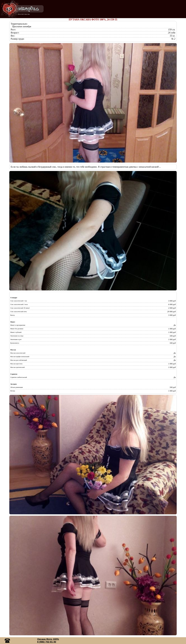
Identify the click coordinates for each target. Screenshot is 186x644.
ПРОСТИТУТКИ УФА (24, 14)
